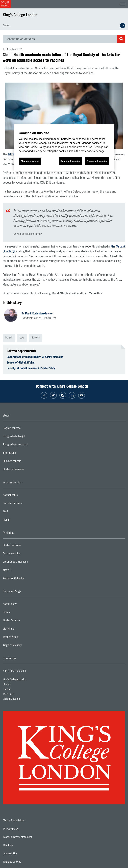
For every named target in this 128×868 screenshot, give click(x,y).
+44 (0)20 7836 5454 (14, 671)
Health (9, 338)
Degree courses (25, 429)
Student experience (27, 470)
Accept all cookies (97, 161)
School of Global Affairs (21, 362)
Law (22, 338)
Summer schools (25, 462)
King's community (25, 646)
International (23, 454)
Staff (19, 512)
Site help (20, 845)
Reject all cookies (71, 161)
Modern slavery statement (29, 837)
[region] (64, 147)
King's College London (20, 15)
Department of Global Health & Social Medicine (35, 357)
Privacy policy (22, 829)
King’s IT (20, 571)
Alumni (20, 521)
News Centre (23, 605)
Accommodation (25, 554)
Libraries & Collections (29, 563)
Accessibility (22, 854)
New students (23, 496)
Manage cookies (24, 862)
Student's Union (25, 621)
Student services (25, 546)
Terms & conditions (25, 821)
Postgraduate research (29, 445)
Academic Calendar (27, 579)
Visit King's (22, 630)
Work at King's (24, 638)
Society (36, 338)
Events (20, 613)
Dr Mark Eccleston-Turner (37, 313)
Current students (25, 504)
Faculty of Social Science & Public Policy (31, 368)
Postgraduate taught (27, 437)
